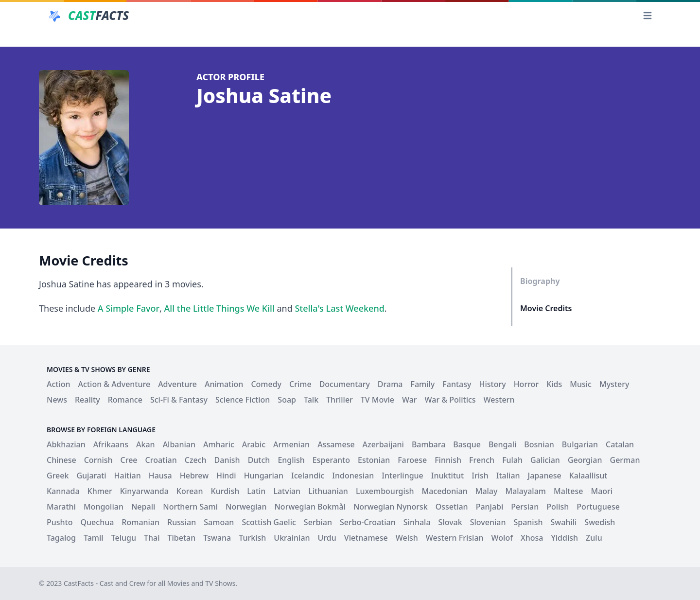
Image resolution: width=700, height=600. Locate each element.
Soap (287, 400)
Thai (152, 538)
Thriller (340, 400)
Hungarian (264, 476)
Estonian (374, 460)
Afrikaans (111, 444)
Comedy (266, 384)
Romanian (140, 522)
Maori (602, 491)
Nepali (143, 507)
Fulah (512, 460)
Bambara (429, 444)
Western (499, 400)
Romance (125, 400)
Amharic (219, 444)
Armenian (291, 444)
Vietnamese (366, 538)
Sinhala (417, 522)
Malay (487, 491)
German (625, 460)
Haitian (128, 476)
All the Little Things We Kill (219, 308)
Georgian (585, 460)
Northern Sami (190, 507)
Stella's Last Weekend (339, 308)
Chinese (61, 460)
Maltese (568, 491)
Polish (558, 507)
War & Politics (450, 400)
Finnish (448, 460)
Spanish (528, 522)
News (57, 400)
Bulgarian (580, 444)
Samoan (219, 522)
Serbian (318, 522)
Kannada (63, 491)
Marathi (61, 507)
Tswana (217, 538)
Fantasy (457, 384)
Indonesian (353, 476)
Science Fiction (243, 400)
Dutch (259, 460)
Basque (467, 444)
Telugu (124, 538)
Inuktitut (447, 476)
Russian (182, 522)
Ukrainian (292, 538)
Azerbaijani (383, 444)
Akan (146, 444)
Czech (196, 460)
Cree (129, 460)
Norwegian (246, 507)
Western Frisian (455, 538)
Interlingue (402, 476)
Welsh (407, 538)
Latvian (287, 491)
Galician (545, 460)
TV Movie (377, 400)
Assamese (336, 444)
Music (581, 384)
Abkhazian (66, 444)
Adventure (177, 384)
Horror (526, 384)
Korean (190, 491)
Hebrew (194, 476)
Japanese (545, 476)
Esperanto (331, 460)
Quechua (97, 522)
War (410, 400)
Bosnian (539, 444)
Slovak (450, 522)
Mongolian (104, 507)
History (492, 384)
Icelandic (308, 476)
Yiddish (564, 538)
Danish (227, 460)
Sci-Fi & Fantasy (179, 400)
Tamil (94, 538)
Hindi (226, 476)
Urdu (327, 538)
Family (422, 384)
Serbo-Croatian (368, 522)
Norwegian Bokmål (310, 507)
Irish (480, 476)
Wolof (502, 538)
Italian (508, 476)
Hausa (160, 476)
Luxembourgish (385, 491)
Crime (300, 384)
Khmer (100, 491)
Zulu (594, 538)
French (482, 460)
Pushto (60, 522)
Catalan (620, 444)
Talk (311, 400)
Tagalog (61, 538)
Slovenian (488, 522)
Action (59, 384)
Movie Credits (546, 308)
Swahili (563, 522)
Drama (390, 384)
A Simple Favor (129, 308)
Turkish (252, 538)
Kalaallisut (588, 476)
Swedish (600, 522)
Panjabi (490, 507)
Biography (540, 281)
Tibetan (181, 538)
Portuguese (598, 507)
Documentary (345, 384)
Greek (58, 476)
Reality (87, 400)
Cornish (98, 460)
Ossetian (452, 507)
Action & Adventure (114, 384)
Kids (554, 384)
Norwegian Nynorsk (391, 507)
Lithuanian (328, 491)
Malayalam (525, 491)
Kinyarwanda (144, 491)
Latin (256, 491)
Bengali (502, 444)
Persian (525, 507)
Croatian (161, 460)
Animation (224, 384)
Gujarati (91, 476)
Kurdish (225, 491)
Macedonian (445, 491)
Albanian (179, 444)
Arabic (254, 444)
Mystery (614, 384)
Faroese (412, 460)
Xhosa (532, 538)
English (291, 460)
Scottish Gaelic (269, 522)
